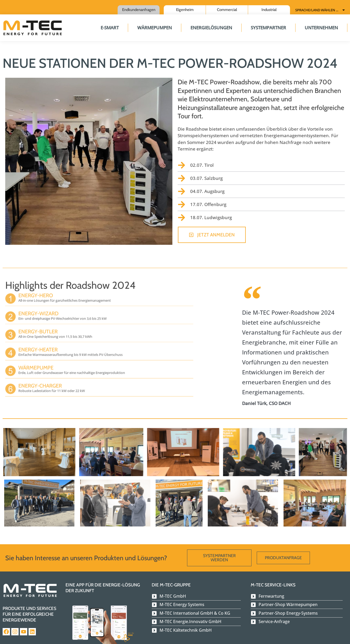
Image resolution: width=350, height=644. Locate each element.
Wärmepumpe (36, 360)
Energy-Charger (40, 378)
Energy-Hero (36, 288)
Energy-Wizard (38, 306)
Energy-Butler (38, 324)
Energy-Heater (38, 342)
